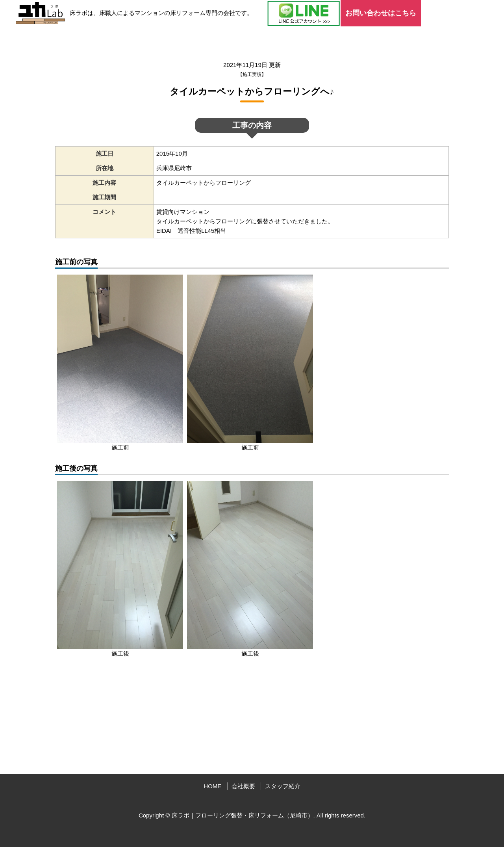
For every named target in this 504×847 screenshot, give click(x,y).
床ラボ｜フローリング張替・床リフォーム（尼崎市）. (243, 815)
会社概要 (243, 786)
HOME (212, 786)
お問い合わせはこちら (381, 13)
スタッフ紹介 (283, 786)
